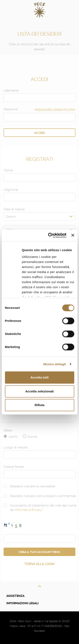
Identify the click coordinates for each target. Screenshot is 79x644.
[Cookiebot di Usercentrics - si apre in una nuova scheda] (50, 235)
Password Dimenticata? (55, 110)
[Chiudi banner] (73, 235)
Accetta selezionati (39, 391)
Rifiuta (39, 405)
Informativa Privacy (28, 510)
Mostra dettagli (55, 364)
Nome (8, 170)
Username (11, 91)
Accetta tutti (39, 377)
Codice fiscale (14, 467)
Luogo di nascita (15, 447)
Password (11, 109)
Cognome (11, 190)
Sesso (8, 430)
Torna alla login (39, 564)
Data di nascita (14, 209)
